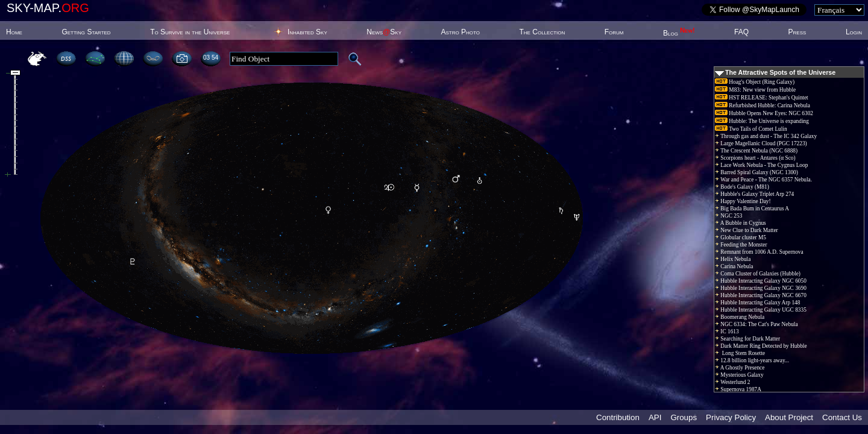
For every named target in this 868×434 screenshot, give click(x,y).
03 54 (211, 58)
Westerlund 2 (732, 382)
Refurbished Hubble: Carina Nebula (763, 105)
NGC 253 (728, 216)
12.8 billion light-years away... (752, 360)
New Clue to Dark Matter (747, 230)
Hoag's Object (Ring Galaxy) (755, 82)
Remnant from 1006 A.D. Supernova (759, 252)
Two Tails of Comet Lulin (751, 129)
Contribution (618, 417)
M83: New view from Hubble (755, 90)
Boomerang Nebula (740, 317)
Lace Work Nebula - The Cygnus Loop (761, 165)
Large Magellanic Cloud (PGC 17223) (761, 143)
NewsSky (384, 32)
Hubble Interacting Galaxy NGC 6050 (761, 281)
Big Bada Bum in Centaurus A (752, 209)
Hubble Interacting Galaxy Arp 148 (757, 303)
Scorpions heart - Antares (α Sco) (755, 158)
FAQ (741, 32)
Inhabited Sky (307, 32)
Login (854, 32)
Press (797, 32)
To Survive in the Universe (190, 32)
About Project (789, 417)
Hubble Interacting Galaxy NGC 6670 (761, 295)
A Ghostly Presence (740, 368)
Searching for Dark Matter (747, 339)
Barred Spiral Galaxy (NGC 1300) (756, 172)
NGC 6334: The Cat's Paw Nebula (756, 324)
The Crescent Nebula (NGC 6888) (756, 151)
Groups (684, 417)
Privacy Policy (731, 417)
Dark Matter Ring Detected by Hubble (761, 346)
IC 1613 (727, 332)
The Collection (542, 32)
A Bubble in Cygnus (741, 223)
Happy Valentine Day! (743, 201)
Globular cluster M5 (741, 237)
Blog (679, 33)
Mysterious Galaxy (739, 375)
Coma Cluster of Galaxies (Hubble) (758, 274)
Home (14, 32)
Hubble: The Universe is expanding (762, 121)
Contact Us (842, 417)
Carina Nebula (734, 266)
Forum (614, 32)
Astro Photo (460, 32)
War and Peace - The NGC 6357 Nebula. (763, 180)
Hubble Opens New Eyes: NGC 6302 (764, 113)
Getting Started (86, 32)
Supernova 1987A (738, 389)
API (655, 417)
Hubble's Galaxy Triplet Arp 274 (754, 194)
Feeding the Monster (741, 245)
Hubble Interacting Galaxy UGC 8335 (761, 310)
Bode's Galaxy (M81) (742, 187)
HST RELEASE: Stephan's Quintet (762, 98)
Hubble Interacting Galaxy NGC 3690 (761, 288)
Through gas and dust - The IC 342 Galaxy (766, 136)
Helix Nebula (733, 259)
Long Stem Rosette (740, 353)
